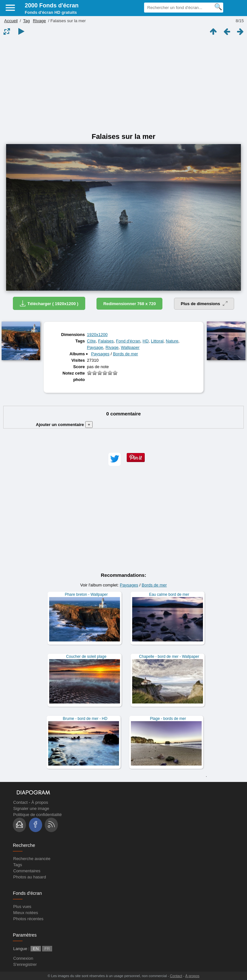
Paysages (100, 354)
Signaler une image (31, 808)
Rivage (39, 21)
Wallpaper (130, 347)
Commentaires (27, 871)
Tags (18, 865)
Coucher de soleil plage (86, 657)
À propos (40, 802)
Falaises (106, 341)
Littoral (157, 341)
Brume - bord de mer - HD (85, 719)
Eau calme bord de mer (169, 594)
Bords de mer (125, 354)
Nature (172, 341)
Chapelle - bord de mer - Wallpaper (169, 657)
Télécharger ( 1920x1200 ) (49, 303)
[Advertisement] (123, 84)
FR (47, 949)
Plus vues (22, 907)
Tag (27, 21)
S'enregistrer (25, 964)
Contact (20, 802)
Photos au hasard (30, 877)
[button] (114, 459)
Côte (91, 341)
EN (36, 949)
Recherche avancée (32, 859)
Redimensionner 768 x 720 (129, 304)
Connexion (23, 958)
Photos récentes (28, 919)
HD (146, 341)
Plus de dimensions (204, 304)
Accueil (11, 21)
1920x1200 (97, 335)
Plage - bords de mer (168, 719)
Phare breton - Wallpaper (86, 594)
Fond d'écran (128, 341)
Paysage (95, 347)
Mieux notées (26, 913)
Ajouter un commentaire (64, 425)
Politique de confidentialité (37, 815)
